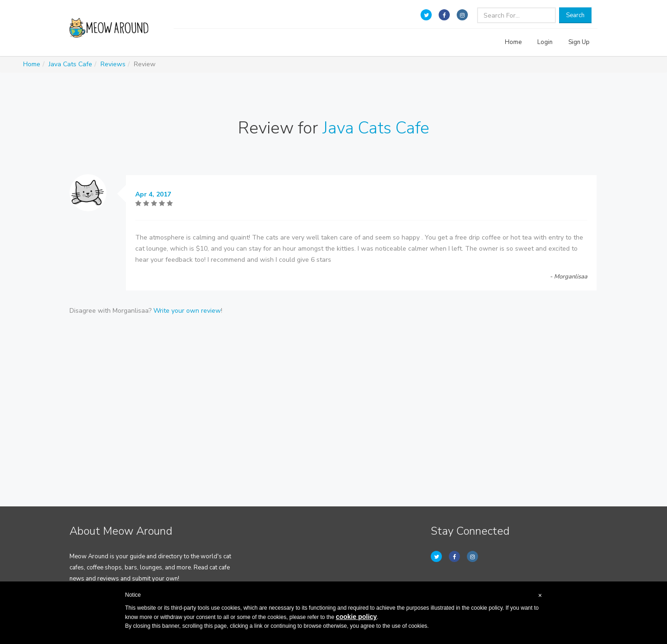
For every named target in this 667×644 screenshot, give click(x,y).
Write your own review (187, 311)
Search (575, 15)
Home (513, 42)
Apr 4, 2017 (153, 194)
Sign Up (579, 42)
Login (545, 42)
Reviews (113, 64)
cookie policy (356, 617)
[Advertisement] (333, 395)
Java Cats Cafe (70, 64)
